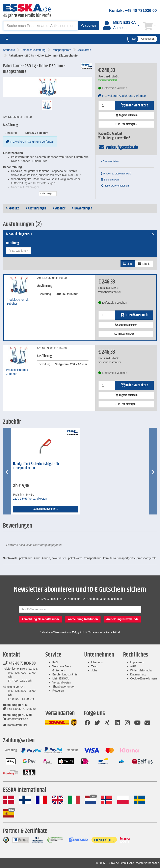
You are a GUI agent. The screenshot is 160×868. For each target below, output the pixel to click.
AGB (133, 666)
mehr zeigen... (48, 194)
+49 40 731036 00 (19, 663)
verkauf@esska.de (118, 147)
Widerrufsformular (141, 670)
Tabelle (144, 264)
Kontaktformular (15, 725)
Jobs (94, 670)
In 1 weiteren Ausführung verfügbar (30, 142)
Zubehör (59, 208)
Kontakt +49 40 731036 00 (133, 10)
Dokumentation (110, 161)
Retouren (58, 691)
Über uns (97, 662)
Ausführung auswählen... (46, 509)
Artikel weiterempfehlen (115, 186)
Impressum (137, 662)
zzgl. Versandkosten (30, 499)
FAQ (55, 662)
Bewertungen (82, 208)
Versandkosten (62, 682)
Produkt (12, 208)
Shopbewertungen (64, 687)
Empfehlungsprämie (65, 674)
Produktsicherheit (18, 300)
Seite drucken (110, 180)
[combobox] (18, 251)
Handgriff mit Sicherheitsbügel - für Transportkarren (36, 466)
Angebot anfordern (126, 115)
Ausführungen (36, 208)
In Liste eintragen (126, 124)
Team (95, 666)
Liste (128, 264)
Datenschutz (138, 674)
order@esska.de (16, 719)
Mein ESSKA (61, 678)
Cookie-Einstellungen (143, 678)
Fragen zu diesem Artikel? (116, 174)
